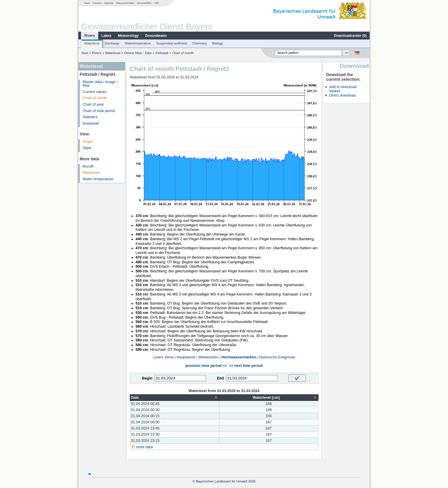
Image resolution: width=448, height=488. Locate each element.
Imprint (109, 3)
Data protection (125, 3)
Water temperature (98, 179)
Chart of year (93, 104)
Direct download (342, 95)
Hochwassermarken (239, 357)
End (220, 378)
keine (169, 357)
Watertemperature (138, 43)
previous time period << (206, 366)
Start (87, 3)
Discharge (112, 43)
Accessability (144, 3)
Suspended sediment (172, 43)
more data (145, 447)
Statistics (90, 117)
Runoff (88, 166)
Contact (97, 3)
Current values (95, 92)
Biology (218, 43)
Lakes (106, 36)
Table (87, 148)
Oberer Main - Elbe (138, 53)
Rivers (90, 36)
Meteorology (128, 36)
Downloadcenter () (350, 36)
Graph (88, 142)
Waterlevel (92, 43)
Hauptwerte (186, 357)
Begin (147, 378)
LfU (157, 3)
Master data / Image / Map (100, 84)
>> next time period (246, 366)
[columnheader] (174, 397)
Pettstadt (162, 53)
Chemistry (199, 43)
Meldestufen (209, 357)
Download (91, 123)
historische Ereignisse (277, 357)
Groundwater (156, 36)
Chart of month (95, 98)
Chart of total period (99, 111)
